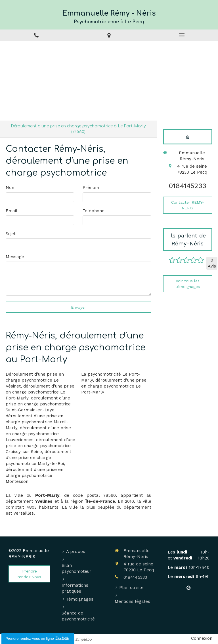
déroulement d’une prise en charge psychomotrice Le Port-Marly (40, 392)
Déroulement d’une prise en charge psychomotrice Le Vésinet (35, 380)
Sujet (11, 234)
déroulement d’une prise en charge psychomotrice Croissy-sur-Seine (40, 446)
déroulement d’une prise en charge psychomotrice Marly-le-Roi (38, 458)
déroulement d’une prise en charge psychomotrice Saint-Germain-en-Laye (38, 404)
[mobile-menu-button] (182, 35)
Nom (11, 188)
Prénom (91, 188)
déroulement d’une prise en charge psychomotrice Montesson (34, 475)
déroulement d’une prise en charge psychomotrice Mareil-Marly (37, 422)
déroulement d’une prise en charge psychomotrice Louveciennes (38, 434)
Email (11, 211)
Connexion (202, 638)
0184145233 (187, 186)
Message (15, 257)
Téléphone (94, 211)
